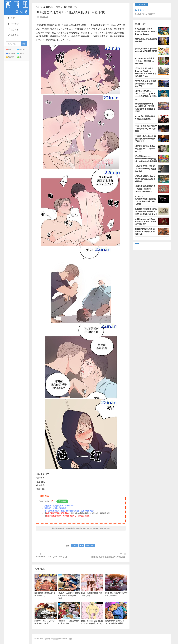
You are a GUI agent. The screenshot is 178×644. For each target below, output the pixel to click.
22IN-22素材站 (17, 8)
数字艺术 (13, 30)
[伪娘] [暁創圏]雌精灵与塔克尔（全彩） (92, 585)
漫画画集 (59, 7)
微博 (9, 50)
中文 (93, 546)
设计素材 (13, 24)
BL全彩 (74, 546)
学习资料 (13, 35)
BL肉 (81, 546)
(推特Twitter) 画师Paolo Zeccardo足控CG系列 (116, 613)
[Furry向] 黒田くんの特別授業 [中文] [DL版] (46, 613)
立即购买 (62, 501)
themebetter (64, 639)
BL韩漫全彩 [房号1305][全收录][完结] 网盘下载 (70, 12)
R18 (87, 546)
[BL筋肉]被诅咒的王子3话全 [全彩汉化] (46, 585)
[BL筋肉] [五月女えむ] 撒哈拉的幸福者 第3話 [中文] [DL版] (69, 587)
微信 (20, 57)
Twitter (21, 53)
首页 (11, 18)
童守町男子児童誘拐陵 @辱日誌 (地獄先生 (116, 585)
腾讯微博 (21, 50)
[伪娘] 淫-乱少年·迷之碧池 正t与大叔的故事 (108, 557)
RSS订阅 (10, 57)
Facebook (11, 53)
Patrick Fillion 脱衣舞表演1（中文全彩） (69, 613)
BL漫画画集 (68, 7)
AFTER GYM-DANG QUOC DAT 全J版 (52, 557)
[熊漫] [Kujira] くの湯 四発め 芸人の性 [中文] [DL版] (92, 613)
